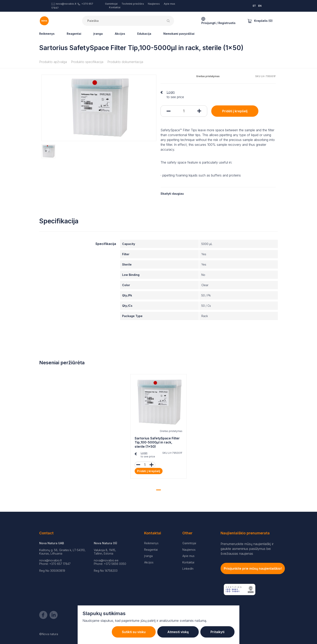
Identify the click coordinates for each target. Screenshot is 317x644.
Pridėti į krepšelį (235, 111)
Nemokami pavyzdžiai (179, 34)
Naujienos (154, 4)
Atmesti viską (178, 632)
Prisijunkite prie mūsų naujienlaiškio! (253, 568)
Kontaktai (115, 7)
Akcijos (120, 34)
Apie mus (169, 4)
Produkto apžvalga (53, 62)
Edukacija (144, 34)
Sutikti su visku (134, 632)
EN (260, 6)
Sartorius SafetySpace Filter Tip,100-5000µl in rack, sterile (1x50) (157, 442)
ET (254, 6)
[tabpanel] (158, 427)
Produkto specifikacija (87, 62)
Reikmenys (47, 34)
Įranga (98, 34)
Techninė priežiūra (133, 4)
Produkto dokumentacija (125, 62)
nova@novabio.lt (66, 4)
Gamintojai (111, 4)
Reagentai (74, 34)
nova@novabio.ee (106, 560)
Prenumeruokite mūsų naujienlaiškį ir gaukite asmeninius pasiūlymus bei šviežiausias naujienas (247, 549)
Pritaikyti (217, 632)
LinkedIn (188, 569)
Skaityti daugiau (172, 194)
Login (171, 92)
